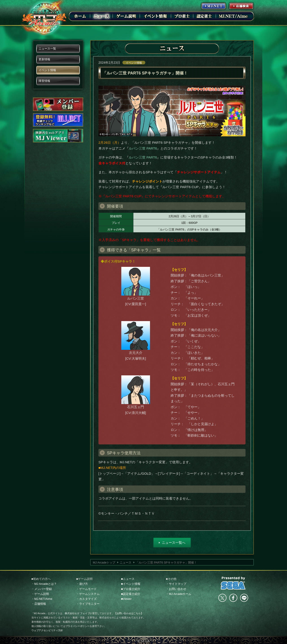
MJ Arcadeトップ (104, 562)
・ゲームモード (86, 589)
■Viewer (126, 599)
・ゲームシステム (88, 594)
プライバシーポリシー (78, 626)
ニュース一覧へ (174, 543)
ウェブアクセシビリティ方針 (47, 630)
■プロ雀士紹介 (131, 589)
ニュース (126, 562)
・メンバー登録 (42, 589)
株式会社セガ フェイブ (77, 613)
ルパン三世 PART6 (143, 148)
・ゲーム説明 (40, 594)
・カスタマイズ (86, 599)
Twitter (222, 598)
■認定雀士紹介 (131, 594)
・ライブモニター (88, 604)
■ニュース (128, 579)
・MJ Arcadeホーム (179, 594)
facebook (233, 598)
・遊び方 (82, 584)
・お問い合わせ (176, 589)
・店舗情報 (39, 604)
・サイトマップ (176, 584)
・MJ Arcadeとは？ (44, 584)
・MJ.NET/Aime (42, 599)
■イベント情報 (131, 584)
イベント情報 (134, 63)
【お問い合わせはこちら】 (129, 613)
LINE (244, 598)
